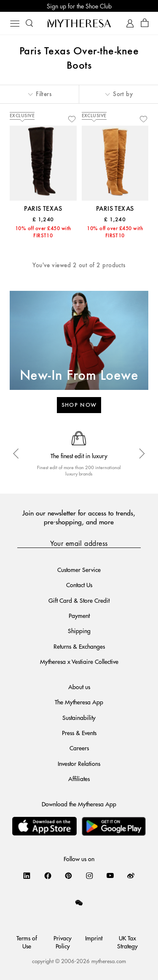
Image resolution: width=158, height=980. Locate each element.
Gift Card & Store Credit (79, 600)
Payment (79, 615)
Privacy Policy (63, 942)
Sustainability (79, 717)
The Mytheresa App (79, 702)
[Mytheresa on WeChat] (79, 902)
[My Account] (130, 23)
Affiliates (79, 779)
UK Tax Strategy (127, 942)
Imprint (94, 938)
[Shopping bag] (145, 23)
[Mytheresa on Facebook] (48, 875)
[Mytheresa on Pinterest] (68, 875)
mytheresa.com (109, 961)
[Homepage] (79, 23)
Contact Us (79, 585)
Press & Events (79, 733)
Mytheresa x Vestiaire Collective (79, 661)
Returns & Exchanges (79, 646)
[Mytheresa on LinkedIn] (27, 875)
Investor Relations (79, 763)
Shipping (79, 631)
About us (79, 687)
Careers (79, 748)
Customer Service (79, 569)
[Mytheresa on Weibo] (131, 875)
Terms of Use (27, 942)
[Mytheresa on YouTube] (110, 875)
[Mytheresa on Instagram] (90, 875)
